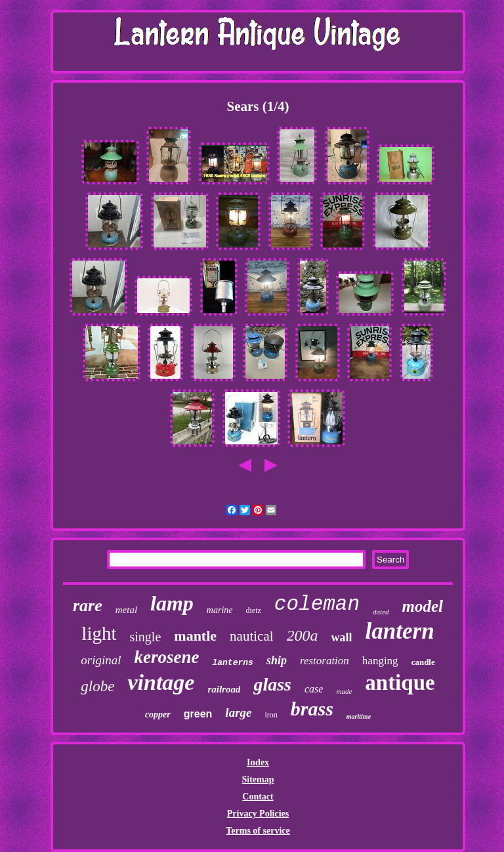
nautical (251, 636)
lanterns (232, 663)
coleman (317, 604)
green (198, 714)
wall (342, 637)
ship (277, 660)
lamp (172, 603)
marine (220, 610)
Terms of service (258, 831)
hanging (380, 661)
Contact (258, 797)
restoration (325, 661)
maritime (359, 716)
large (238, 713)
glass (272, 684)
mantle (195, 636)
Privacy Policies (258, 814)
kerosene (166, 657)
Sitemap (258, 779)
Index (258, 762)
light (99, 633)
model (423, 606)
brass (312, 709)
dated (381, 612)
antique (400, 683)
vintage (161, 682)
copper (158, 714)
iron (271, 715)
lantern (400, 631)
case (314, 689)
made (344, 691)
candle (423, 662)
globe (97, 686)
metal (126, 610)
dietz (254, 610)
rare (88, 606)
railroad (224, 689)
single (146, 637)
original (101, 660)
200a (303, 635)
